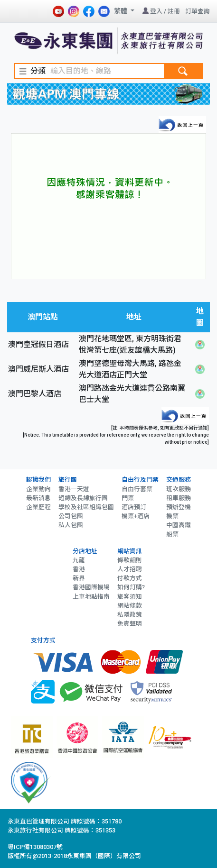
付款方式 (130, 578)
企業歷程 (38, 507)
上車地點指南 (91, 597)
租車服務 (179, 498)
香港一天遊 (74, 489)
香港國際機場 (91, 587)
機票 (172, 516)
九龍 (79, 560)
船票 (172, 534)
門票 (128, 498)
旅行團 (68, 480)
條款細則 (130, 560)
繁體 (121, 11)
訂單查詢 (198, 11)
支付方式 (43, 640)
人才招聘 (130, 569)
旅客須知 (130, 597)
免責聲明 (130, 624)
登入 (156, 11)
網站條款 (130, 606)
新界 (79, 578)
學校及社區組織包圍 (86, 507)
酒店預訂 (134, 507)
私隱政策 (130, 615)
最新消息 (38, 498)
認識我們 (38, 480)
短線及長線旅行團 (83, 498)
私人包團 (71, 525)
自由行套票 (137, 489)
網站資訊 (130, 551)
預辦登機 (179, 507)
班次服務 (179, 489)
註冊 (174, 11)
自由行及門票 (140, 480)
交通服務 (179, 480)
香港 (79, 569)
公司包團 (71, 516)
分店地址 (85, 551)
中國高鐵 (179, 525)
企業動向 (38, 489)
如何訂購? (131, 587)
